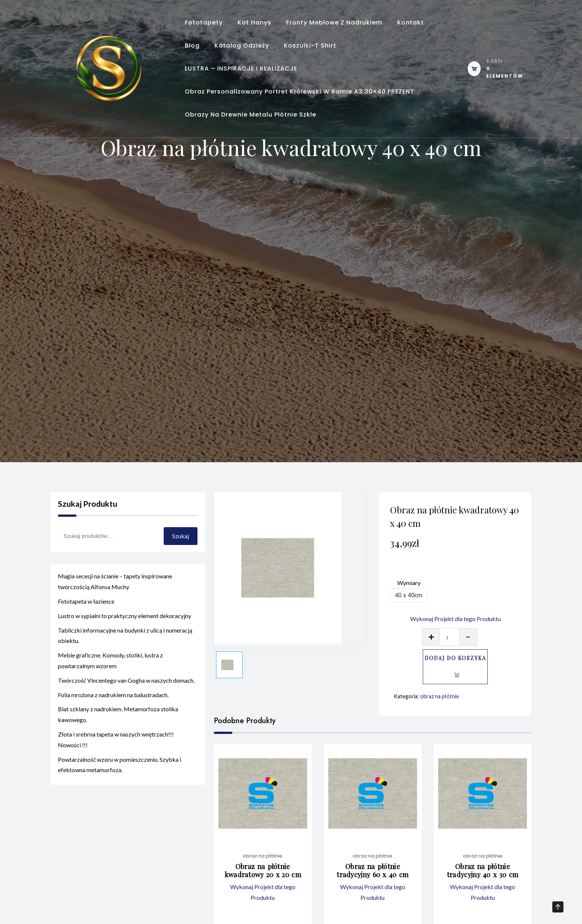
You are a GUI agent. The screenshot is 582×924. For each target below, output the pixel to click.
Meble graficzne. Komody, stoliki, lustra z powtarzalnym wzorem (110, 668)
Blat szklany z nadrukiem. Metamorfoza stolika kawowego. (118, 722)
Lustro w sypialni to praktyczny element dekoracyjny (125, 623)
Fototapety (204, 22)
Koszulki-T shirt (310, 45)
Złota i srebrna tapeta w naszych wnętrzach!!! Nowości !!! (116, 747)
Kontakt (411, 22)
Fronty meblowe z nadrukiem (334, 22)
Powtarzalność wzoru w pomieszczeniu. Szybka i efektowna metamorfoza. (120, 772)
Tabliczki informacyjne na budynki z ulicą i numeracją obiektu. (125, 643)
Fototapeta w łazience (86, 609)
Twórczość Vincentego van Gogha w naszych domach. (126, 688)
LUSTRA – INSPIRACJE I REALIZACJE (241, 68)
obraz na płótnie (440, 696)
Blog (192, 45)
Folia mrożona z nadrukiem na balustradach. (113, 702)
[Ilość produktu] (450, 637)
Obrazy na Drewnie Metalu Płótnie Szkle (251, 115)
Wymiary (409, 583)
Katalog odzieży (242, 45)
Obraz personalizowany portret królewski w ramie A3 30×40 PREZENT (300, 92)
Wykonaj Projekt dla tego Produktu (455, 619)
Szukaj (181, 536)
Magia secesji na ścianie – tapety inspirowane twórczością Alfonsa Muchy (115, 589)
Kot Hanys (254, 22)
